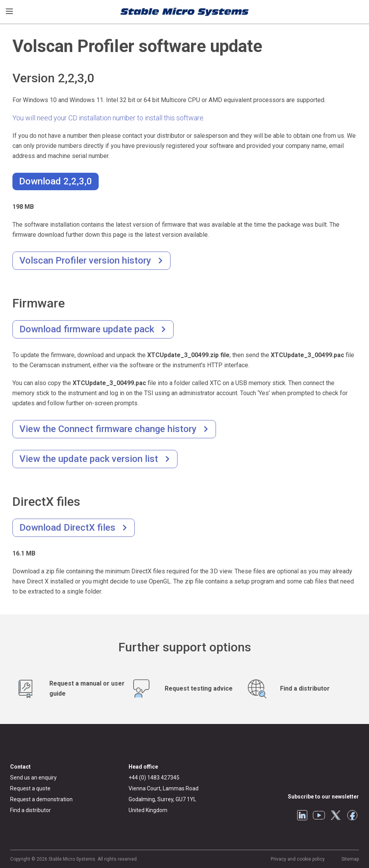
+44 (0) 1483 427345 (154, 778)
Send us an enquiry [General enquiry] (33, 778)
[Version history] (91, 261)
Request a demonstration (41, 799)
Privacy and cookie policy (298, 859)
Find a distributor (30, 810)
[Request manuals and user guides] (69, 688)
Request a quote (30, 788)
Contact (20, 767)
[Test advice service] (185, 688)
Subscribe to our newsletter (323, 797)
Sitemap (350, 859)
